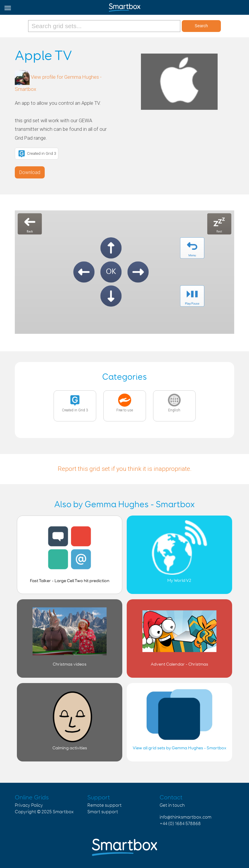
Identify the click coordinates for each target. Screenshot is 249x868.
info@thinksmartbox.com (185, 817)
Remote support (105, 805)
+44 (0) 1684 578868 (180, 824)
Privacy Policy (29, 805)
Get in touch (172, 805)
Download (30, 172)
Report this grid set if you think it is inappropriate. (125, 469)
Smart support (103, 812)
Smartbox (63, 812)
